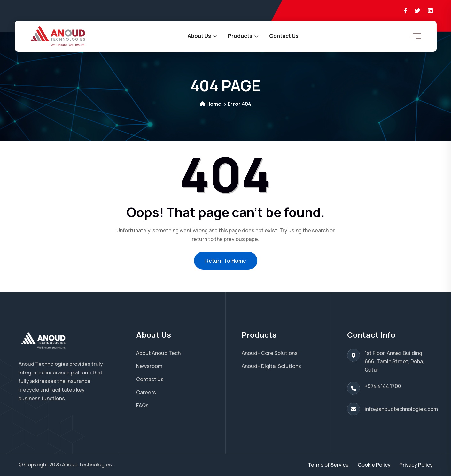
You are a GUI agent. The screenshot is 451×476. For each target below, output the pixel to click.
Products (240, 36)
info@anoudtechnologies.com (401, 409)
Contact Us (284, 36)
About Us (199, 36)
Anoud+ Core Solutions (270, 353)
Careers (146, 392)
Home (210, 104)
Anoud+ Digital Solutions (271, 366)
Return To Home (226, 261)
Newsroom (149, 366)
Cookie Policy (374, 465)
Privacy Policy (416, 465)
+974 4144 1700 (383, 386)
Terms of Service (328, 465)
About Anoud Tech (158, 353)
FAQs (142, 405)
